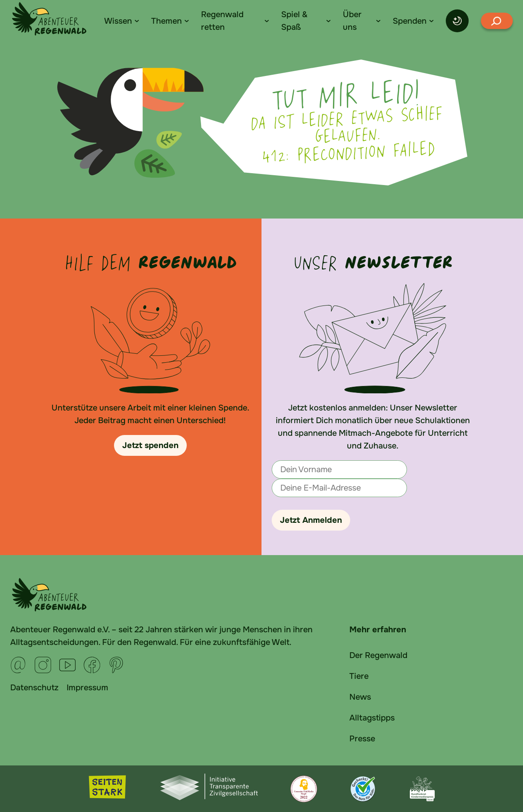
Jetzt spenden (150, 445)
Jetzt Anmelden (311, 520)
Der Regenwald (378, 655)
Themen (167, 21)
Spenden (410, 21)
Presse (362, 739)
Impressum (87, 688)
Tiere (359, 676)
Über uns (352, 21)
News (360, 697)
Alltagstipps (372, 718)
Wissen (118, 21)
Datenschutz (34, 688)
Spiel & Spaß (294, 21)
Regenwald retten (222, 21)
